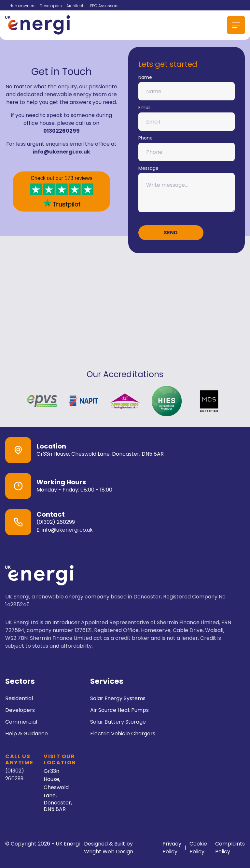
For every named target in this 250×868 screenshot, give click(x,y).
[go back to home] (39, 576)
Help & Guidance (27, 734)
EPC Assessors (104, 6)
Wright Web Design (109, 852)
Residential (19, 698)
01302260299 (62, 131)
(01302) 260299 (56, 522)
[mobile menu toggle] (236, 25)
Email (187, 118)
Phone (187, 148)
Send (171, 233)
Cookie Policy (198, 848)
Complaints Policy (230, 848)
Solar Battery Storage (118, 722)
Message (187, 189)
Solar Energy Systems (118, 698)
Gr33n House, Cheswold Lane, (60, 790)
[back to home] (37, 25)
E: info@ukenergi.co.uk (65, 530)
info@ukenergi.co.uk (61, 152)
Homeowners (22, 6)
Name (187, 87)
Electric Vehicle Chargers (123, 734)
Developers (51, 6)
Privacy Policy (172, 848)
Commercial (21, 722)
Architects (76, 6)
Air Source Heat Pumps (119, 710)
